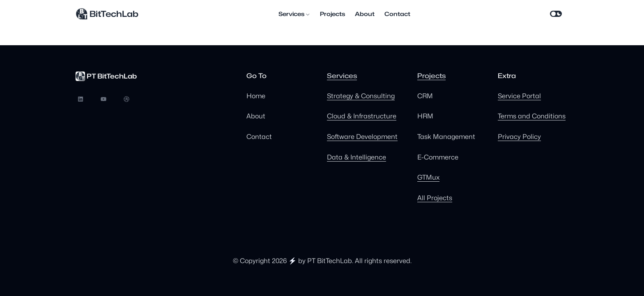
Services (342, 76)
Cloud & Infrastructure (362, 116)
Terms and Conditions (532, 116)
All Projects (435, 198)
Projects (431, 76)
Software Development (362, 137)
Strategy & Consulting (361, 96)
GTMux (428, 177)
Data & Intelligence (356, 157)
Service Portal (519, 96)
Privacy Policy (519, 137)
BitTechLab (114, 14)
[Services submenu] (308, 14)
